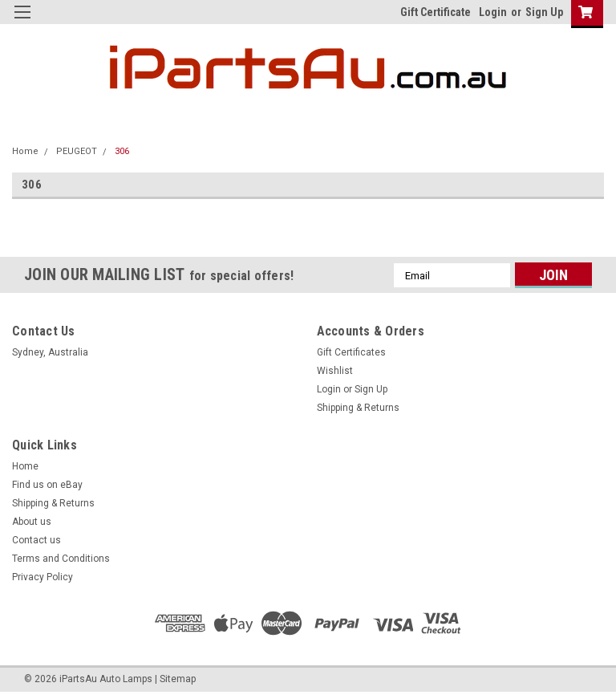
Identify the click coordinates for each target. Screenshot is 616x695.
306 (122, 151)
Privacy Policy (43, 577)
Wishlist (335, 371)
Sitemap (178, 679)
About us (32, 522)
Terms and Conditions (61, 559)
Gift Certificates (351, 352)
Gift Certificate (436, 12)
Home (25, 151)
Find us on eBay (47, 485)
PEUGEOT (77, 151)
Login (493, 12)
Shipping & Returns (358, 408)
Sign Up (544, 12)
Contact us (36, 540)
